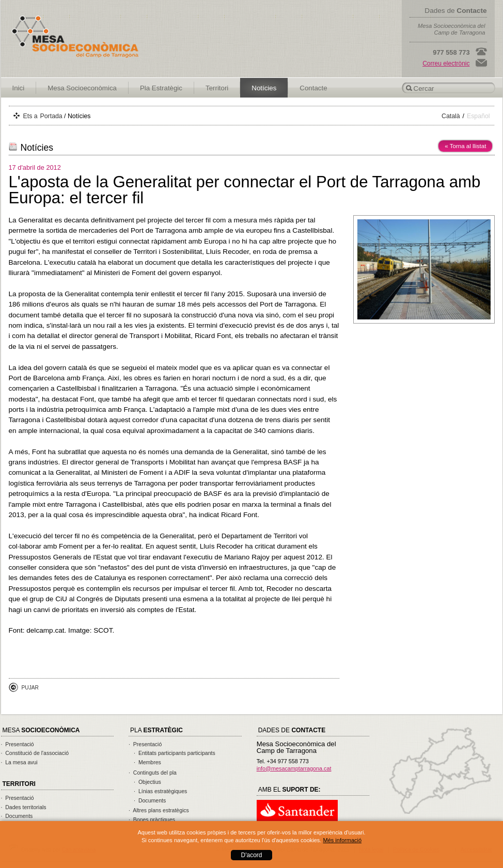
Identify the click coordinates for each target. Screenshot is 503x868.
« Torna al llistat (465, 146)
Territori (217, 88)
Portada (51, 116)
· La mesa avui (19, 762)
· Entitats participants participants (175, 753)
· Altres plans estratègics (159, 810)
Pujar (30, 688)
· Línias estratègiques (160, 791)
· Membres (147, 762)
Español (478, 116)
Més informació (342, 840)
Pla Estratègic (161, 88)
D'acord (252, 855)
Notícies (264, 88)
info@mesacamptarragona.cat (294, 768)
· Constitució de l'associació (35, 753)
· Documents (17, 816)
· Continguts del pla (153, 773)
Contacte (313, 88)
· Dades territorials (24, 807)
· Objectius (147, 782)
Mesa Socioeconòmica (82, 88)
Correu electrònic (446, 63)
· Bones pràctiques (152, 819)
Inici (19, 88)
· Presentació (18, 744)
